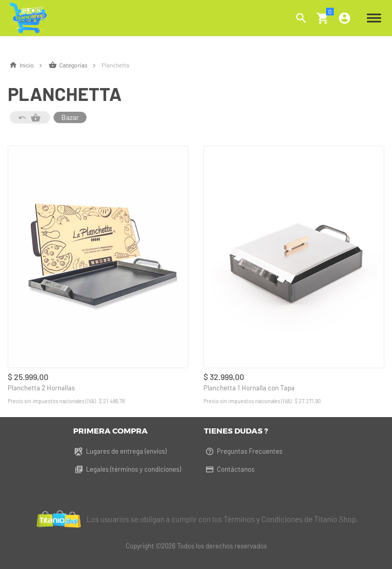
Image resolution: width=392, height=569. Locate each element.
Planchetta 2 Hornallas (41, 388)
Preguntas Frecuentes (243, 451)
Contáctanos (229, 469)
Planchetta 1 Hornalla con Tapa (249, 388)
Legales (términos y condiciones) (127, 469)
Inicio (28, 65)
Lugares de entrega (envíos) (120, 451)
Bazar (70, 117)
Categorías (75, 65)
